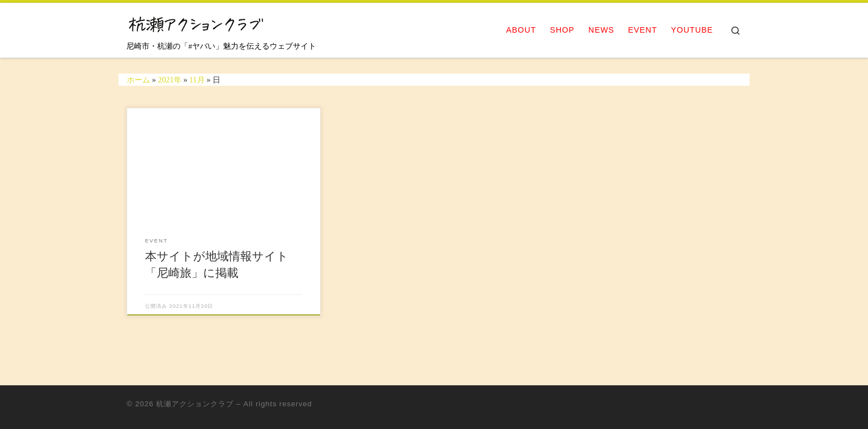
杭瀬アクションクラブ (195, 404)
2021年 (170, 80)
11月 (197, 80)
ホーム (138, 80)
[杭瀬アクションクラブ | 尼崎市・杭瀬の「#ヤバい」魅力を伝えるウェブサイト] (196, 23)
